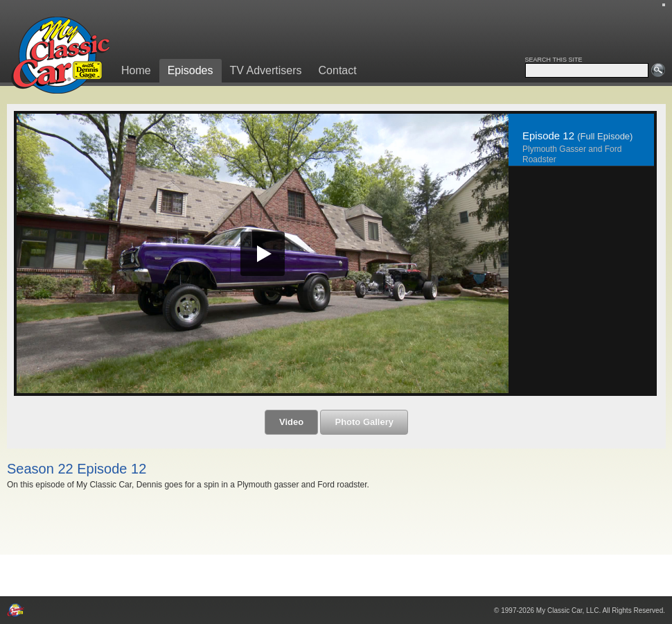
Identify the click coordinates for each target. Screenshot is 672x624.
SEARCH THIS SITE (554, 60)
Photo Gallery (364, 422)
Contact (338, 70)
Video (291, 422)
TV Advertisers (266, 70)
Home (136, 70)
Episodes (191, 70)
